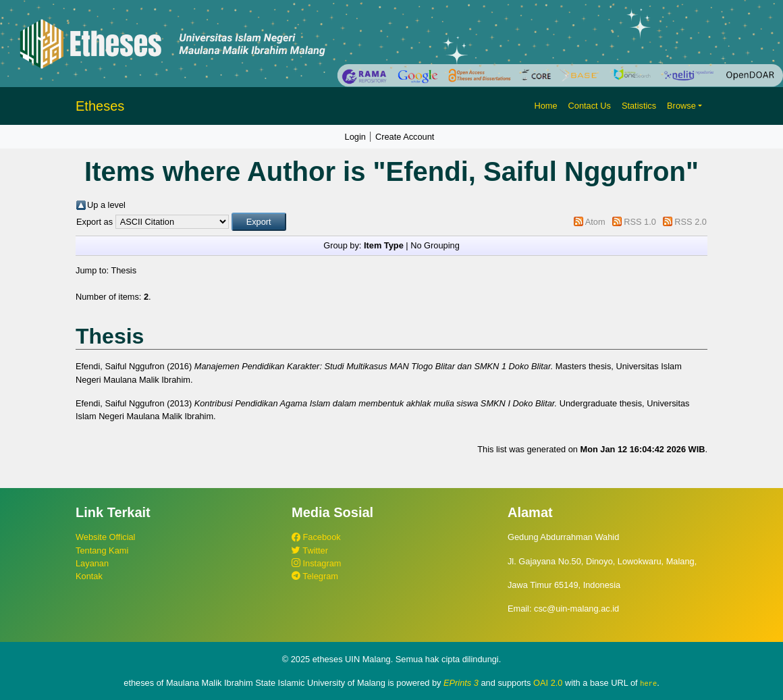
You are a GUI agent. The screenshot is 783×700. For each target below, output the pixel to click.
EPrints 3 (461, 683)
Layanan (92, 563)
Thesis (124, 270)
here (648, 683)
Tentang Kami (102, 550)
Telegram (315, 576)
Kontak (89, 576)
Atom (595, 222)
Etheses (100, 106)
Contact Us (590, 106)
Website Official (105, 537)
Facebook (316, 537)
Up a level (106, 205)
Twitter (310, 550)
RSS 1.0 (640, 222)
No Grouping (435, 245)
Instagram (316, 563)
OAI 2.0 (548, 683)
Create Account (405, 137)
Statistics (639, 106)
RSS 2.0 (691, 222)
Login (355, 137)
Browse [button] (681, 106)
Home (545, 106)
